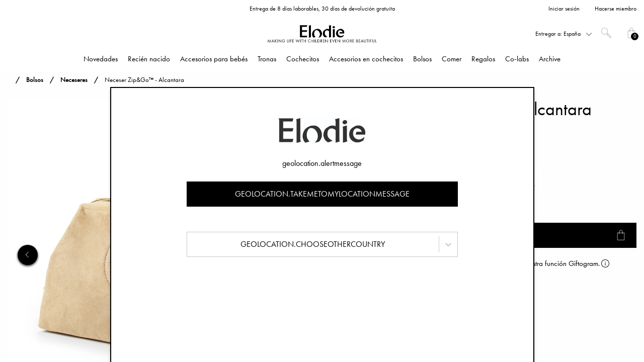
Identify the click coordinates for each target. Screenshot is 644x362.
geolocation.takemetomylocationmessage (322, 194)
